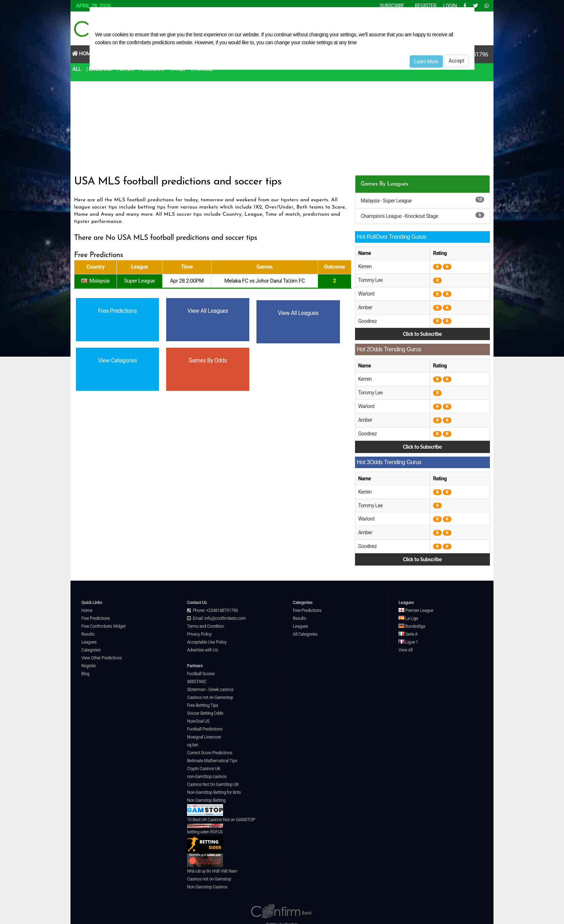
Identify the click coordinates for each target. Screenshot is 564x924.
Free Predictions (96, 614)
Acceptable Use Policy (207, 637)
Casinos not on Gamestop (210, 693)
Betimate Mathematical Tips (212, 756)
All (77, 69)
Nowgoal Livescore (204, 732)
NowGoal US (198, 717)
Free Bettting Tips (203, 701)
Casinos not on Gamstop (209, 874)
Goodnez (368, 320)
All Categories (305, 630)
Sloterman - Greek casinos (210, 685)
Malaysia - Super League (386, 201)
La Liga (408, 614)
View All (406, 645)
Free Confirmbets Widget (103, 622)
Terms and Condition (206, 622)
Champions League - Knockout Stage (399, 216)
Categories (91, 645)
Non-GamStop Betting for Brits (214, 788)
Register (89, 661)
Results (88, 630)
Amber (365, 306)
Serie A (408, 630)
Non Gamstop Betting (206, 802)
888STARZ (197, 677)
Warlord (367, 293)
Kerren (365, 266)
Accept (456, 61)
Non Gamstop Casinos (207, 882)
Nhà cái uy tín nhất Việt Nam (212, 866)
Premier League (416, 606)
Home (83, 54)
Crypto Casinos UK (204, 764)
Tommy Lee (371, 280)
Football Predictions (205, 724)
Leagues (89, 637)
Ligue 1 (408, 637)
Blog (85, 669)
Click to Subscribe (422, 332)
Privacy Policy (199, 630)
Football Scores (201, 669)
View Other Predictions (101, 653)
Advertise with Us (203, 645)
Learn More (426, 61)
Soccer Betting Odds (205, 709)
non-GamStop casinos (207, 772)
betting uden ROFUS (205, 837)
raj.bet (192, 740)
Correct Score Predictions (210, 748)
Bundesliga (412, 622)
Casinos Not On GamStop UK (213, 780)
